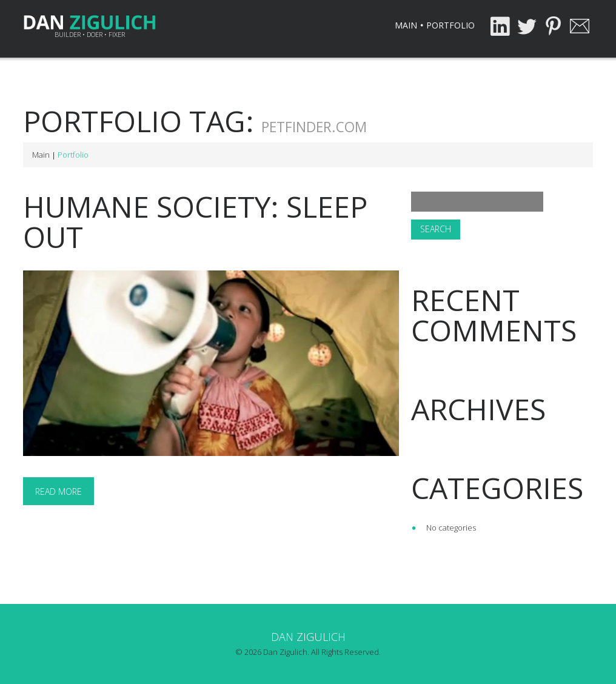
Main (406, 25)
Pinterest (553, 26)
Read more (59, 491)
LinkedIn (500, 26)
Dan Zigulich (308, 637)
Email (580, 26)
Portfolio (450, 25)
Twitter (526, 26)
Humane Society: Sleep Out (195, 222)
